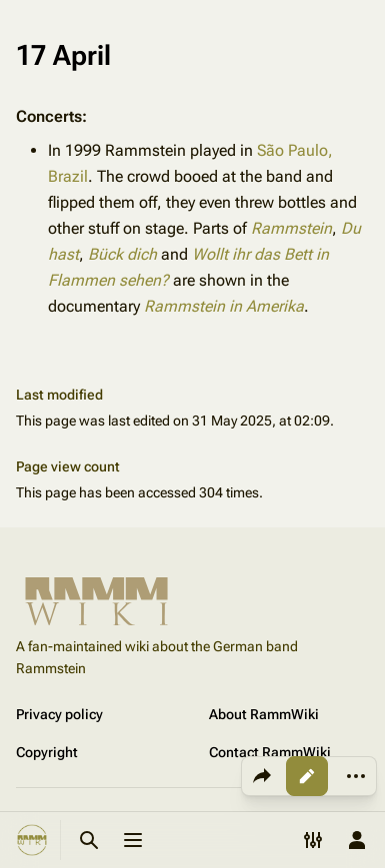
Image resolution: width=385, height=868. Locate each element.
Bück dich (122, 254)
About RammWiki (264, 714)
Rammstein (291, 228)
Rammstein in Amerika (224, 306)
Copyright (47, 752)
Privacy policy (59, 714)
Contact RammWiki (270, 752)
